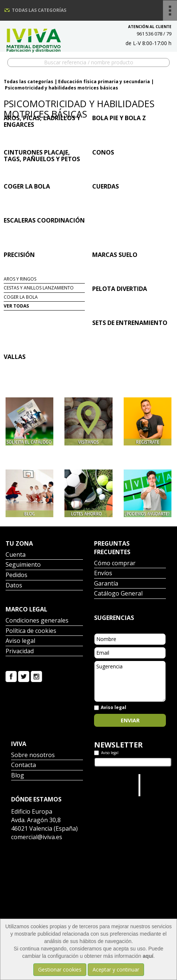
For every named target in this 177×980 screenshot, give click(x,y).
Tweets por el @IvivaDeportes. (114, 781)
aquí (148, 956)
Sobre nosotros (33, 755)
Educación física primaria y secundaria (104, 82)
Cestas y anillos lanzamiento (39, 288)
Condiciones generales (37, 621)
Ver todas (16, 306)
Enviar (130, 720)
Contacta (24, 765)
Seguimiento (23, 565)
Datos (14, 586)
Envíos (103, 574)
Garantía (106, 584)
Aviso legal (20, 641)
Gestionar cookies (60, 969)
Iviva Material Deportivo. (153, 785)
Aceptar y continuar (116, 969)
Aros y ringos (20, 279)
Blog (18, 776)
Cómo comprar (115, 564)
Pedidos (16, 575)
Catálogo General (118, 594)
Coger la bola (21, 297)
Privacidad (20, 652)
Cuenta (16, 555)
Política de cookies (31, 631)
